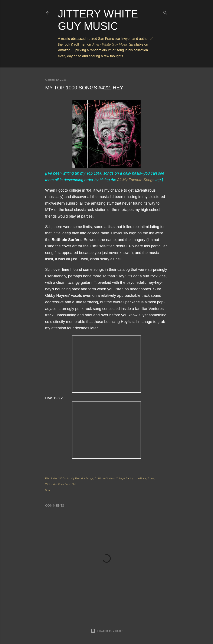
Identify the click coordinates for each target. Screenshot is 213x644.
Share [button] (49, 490)
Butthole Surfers (105, 478)
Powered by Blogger (106, 631)
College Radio (124, 478)
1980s (62, 478)
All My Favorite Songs (136, 180)
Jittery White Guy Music (110, 44)
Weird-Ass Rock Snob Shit (61, 484)
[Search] (165, 12)
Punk (151, 478)
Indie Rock (140, 478)
